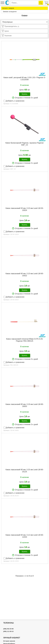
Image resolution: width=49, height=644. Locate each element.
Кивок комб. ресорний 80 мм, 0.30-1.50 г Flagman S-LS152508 (25, 79)
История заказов (9, 641)
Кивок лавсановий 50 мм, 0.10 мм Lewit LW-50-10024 (25, 209)
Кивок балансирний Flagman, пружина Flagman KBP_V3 (25, 144)
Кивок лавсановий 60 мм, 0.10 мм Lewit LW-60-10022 (25, 275)
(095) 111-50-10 (8, 631)
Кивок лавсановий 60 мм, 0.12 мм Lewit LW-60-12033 (25, 536)
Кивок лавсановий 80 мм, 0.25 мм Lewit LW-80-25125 (25, 471)
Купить (25, 94)
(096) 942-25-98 (8, 629)
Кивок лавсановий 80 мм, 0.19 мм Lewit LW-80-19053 (25, 405)
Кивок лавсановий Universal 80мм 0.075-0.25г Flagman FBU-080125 (25, 340)
